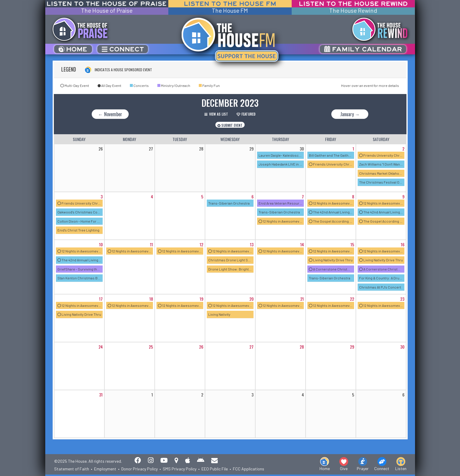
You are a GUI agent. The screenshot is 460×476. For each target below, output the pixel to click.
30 (402, 347)
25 (151, 347)
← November (110, 114)
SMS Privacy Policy (180, 469)
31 (101, 395)
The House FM (230, 11)
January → (350, 114)
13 (252, 244)
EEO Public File (215, 469)
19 (201, 299)
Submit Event (230, 125)
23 (402, 299)
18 (151, 299)
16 (403, 244)
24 (101, 347)
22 (352, 299)
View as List (216, 114)
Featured (246, 114)
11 (151, 244)
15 (352, 244)
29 (352, 347)
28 (302, 347)
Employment (105, 469)
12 (201, 244)
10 (101, 244)
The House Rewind (353, 11)
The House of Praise (107, 11)
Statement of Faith (72, 469)
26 (201, 347)
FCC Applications (248, 469)
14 (302, 244)
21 (302, 299)
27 (251, 347)
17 (101, 299)
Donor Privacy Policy (139, 469)
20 (251, 299)
